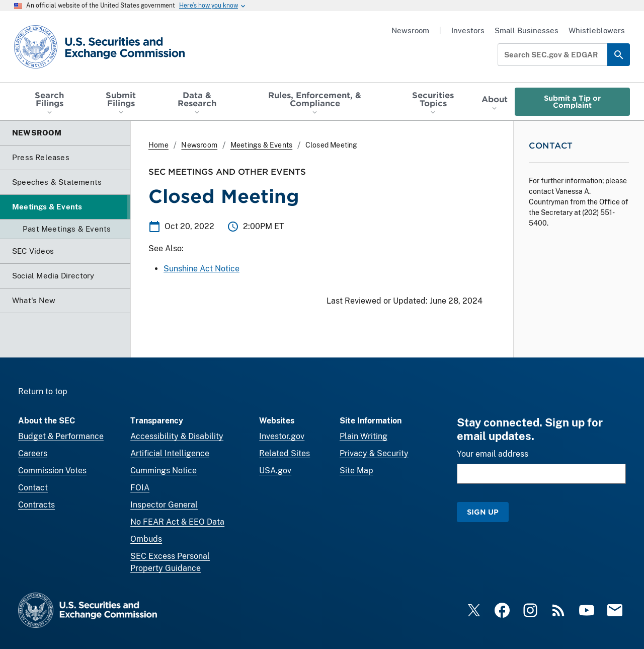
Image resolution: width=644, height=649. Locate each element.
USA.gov (275, 471)
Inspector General (164, 505)
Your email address (493, 454)
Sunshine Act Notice (202, 269)
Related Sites (285, 453)
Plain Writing (364, 436)
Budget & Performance (61, 436)
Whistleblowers (597, 30)
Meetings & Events (261, 145)
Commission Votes (52, 471)
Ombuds (146, 539)
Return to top (43, 391)
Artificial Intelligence (170, 453)
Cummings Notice (164, 471)
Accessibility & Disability (177, 436)
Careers (33, 453)
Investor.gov (282, 436)
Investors (468, 30)
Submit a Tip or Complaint (572, 101)
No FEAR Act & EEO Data (177, 522)
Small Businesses (527, 30)
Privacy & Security (374, 453)
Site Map (356, 471)
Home (158, 145)
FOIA (140, 488)
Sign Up (483, 512)
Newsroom (410, 30)
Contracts (36, 505)
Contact (33, 488)
